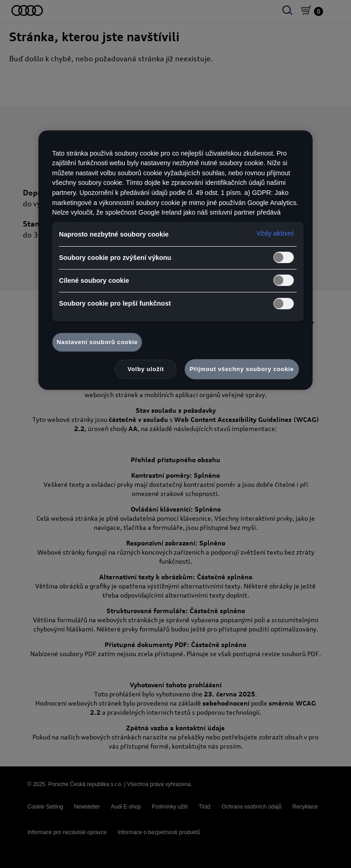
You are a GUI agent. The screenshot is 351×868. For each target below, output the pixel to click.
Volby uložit (146, 369)
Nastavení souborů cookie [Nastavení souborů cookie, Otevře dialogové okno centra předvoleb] (97, 342)
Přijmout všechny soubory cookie (242, 369)
